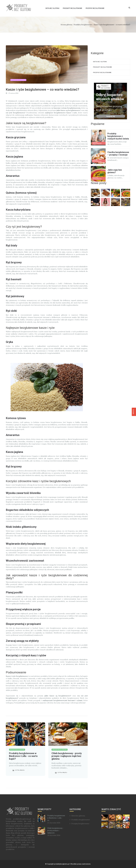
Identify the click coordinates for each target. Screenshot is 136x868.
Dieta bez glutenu (52, 8)
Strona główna (66, 25)
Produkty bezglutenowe (72, 8)
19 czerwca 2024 (12, 93)
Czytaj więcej (19, 770)
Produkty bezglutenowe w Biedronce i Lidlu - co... (56, 818)
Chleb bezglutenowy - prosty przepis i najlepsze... (55, 831)
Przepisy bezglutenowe (95, 8)
